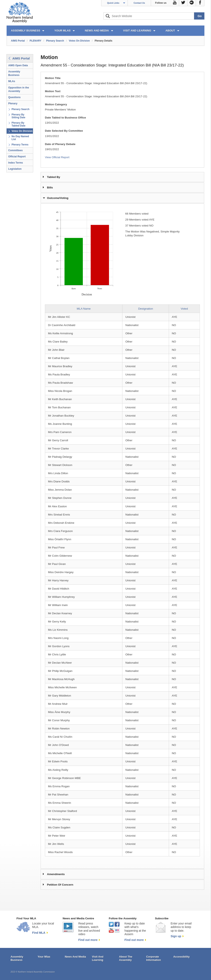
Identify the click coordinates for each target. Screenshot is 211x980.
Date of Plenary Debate (60, 144)
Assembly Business (14, 73)
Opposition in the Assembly (19, 89)
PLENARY (36, 41)
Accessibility (182, 957)
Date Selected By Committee (64, 131)
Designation (146, 309)
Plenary (13, 103)
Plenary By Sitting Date (18, 116)
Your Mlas (44, 957)
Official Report (17, 157)
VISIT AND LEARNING (137, 31)
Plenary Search (55, 41)
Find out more (88, 940)
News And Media (75, 957)
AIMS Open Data (18, 65)
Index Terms (16, 163)
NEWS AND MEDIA (97, 31)
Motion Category (56, 104)
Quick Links (113, 3)
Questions (14, 97)
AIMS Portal (18, 41)
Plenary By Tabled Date (18, 124)
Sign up (176, 936)
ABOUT (170, 31)
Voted (184, 309)
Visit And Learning (98, 958)
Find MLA (39, 933)
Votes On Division (79, 41)
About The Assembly (126, 958)
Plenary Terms (20, 145)
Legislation (15, 169)
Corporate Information (154, 958)
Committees (15, 150)
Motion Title (53, 78)
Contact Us (139, 3)
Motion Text (53, 91)
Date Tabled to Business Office (65, 118)
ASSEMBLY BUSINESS (26, 31)
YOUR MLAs (63, 31)
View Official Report (57, 157)
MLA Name (84, 309)
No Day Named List (20, 138)
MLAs (12, 81)
